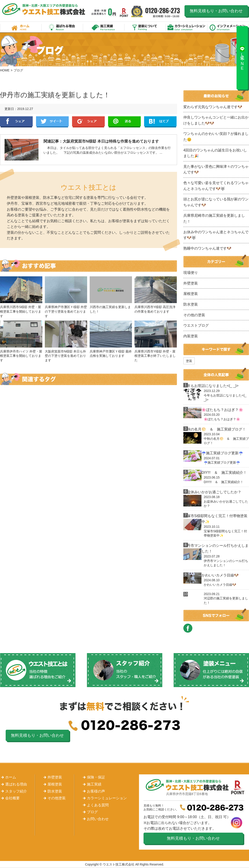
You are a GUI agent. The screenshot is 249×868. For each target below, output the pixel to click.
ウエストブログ (196, 325)
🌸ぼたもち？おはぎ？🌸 (222, 410)
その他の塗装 (194, 315)
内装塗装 (191, 336)
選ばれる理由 (62, 27)
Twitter (52, 122)
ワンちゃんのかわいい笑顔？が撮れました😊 (216, 137)
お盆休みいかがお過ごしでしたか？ (212, 492)
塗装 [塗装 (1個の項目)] (189, 361)
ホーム (21, 27)
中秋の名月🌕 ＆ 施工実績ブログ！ (215, 429)
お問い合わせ (98, 819)
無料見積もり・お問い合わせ (216, 11)
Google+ (88, 122)
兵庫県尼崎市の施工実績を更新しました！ (214, 218)
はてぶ (160, 122)
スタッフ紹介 (16, 791)
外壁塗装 (191, 283)
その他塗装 (57, 798)
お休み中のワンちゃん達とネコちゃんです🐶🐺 (216, 235)
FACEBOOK (188, 628)
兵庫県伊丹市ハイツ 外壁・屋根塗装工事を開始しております (21, 356)
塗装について (145, 27)
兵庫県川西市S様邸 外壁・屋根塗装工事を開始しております (21, 311)
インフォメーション (228, 27)
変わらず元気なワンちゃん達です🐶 (213, 107)
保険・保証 (96, 777)
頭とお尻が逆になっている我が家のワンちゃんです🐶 (216, 202)
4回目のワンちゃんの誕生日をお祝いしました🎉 (215, 153)
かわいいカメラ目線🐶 (220, 575)
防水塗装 (191, 304)
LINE (124, 122)
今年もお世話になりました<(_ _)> (211, 386)
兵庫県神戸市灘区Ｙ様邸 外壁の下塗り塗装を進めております (66, 311)
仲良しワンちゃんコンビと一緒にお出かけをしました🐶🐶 (216, 120)
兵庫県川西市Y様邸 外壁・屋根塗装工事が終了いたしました (155, 356)
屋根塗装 (191, 294)
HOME (5, 70)
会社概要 (12, 798)
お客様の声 (96, 791)
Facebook (16, 122)
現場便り (191, 273)
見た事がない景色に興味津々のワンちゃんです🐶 (216, 169)
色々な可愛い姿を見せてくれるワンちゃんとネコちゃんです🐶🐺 (216, 186)
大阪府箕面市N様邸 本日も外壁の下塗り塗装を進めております (65, 356)
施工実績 (104, 27)
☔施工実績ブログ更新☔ (222, 453)
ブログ (92, 812)
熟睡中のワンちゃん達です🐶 (207, 248)
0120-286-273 (163, 13)
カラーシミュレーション (187, 27)
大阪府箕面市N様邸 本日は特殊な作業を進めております (111, 141)
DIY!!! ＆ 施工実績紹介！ (224, 473)
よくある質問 (98, 805)
